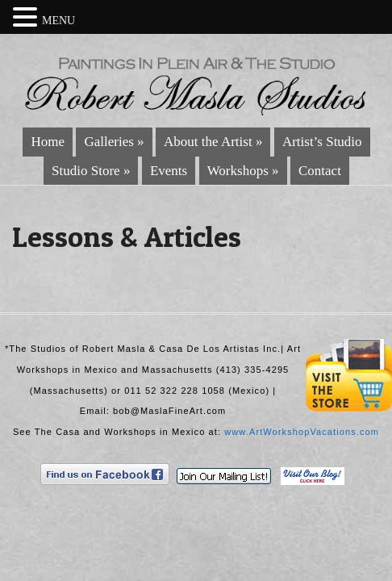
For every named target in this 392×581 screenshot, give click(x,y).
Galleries (114, 142)
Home (48, 142)
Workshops (243, 171)
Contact (320, 171)
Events (169, 171)
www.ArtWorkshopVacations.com (302, 432)
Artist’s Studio (322, 142)
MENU (58, 21)
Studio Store (91, 171)
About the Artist (213, 142)
